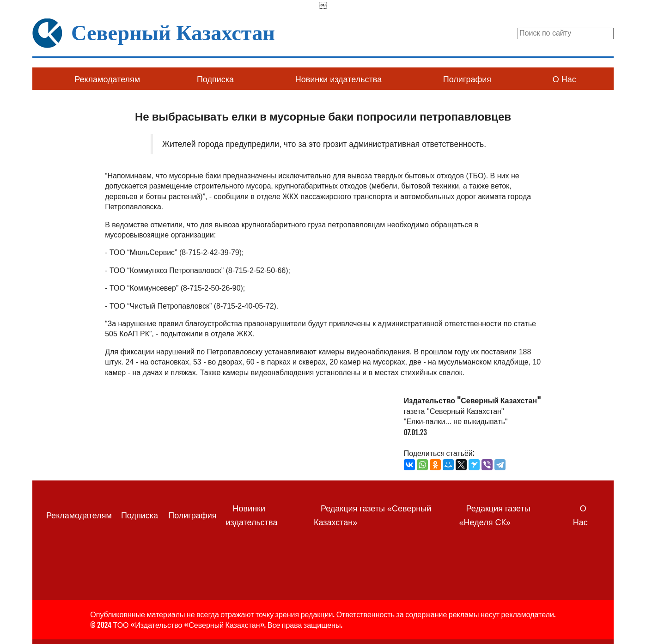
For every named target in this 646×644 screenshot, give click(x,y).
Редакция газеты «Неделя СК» (495, 515)
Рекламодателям (107, 79)
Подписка (215, 79)
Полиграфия (467, 79)
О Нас (564, 79)
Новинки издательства (338, 79)
